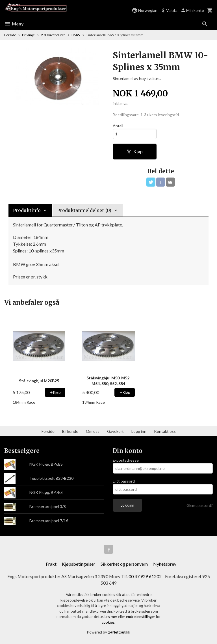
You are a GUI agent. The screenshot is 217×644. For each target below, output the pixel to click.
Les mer (111, 617)
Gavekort (115, 431)
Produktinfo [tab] (27, 210)
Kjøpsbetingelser (79, 564)
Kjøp (135, 151)
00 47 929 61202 (145, 576)
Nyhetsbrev (165, 564)
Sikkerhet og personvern (124, 564)
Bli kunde (70, 431)
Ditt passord (124, 481)
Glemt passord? (200, 505)
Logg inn (139, 431)
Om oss (93, 431)
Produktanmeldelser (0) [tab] (84, 210)
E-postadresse (126, 460)
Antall (118, 126)
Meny (14, 24)
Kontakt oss (165, 431)
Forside (10, 35)
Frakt (51, 564)
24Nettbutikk (119, 632)
